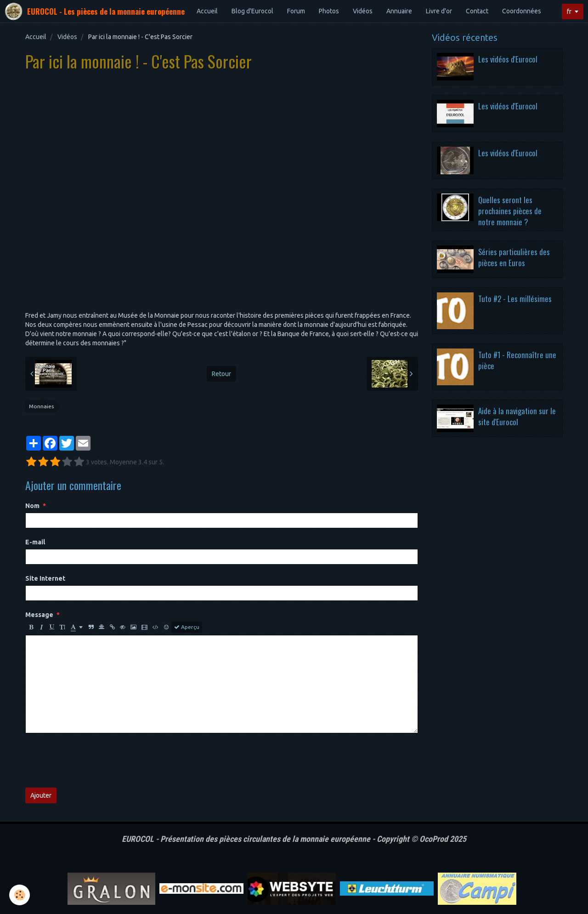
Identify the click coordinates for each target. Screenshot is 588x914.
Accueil (207, 11)
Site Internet (45, 578)
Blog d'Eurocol (252, 11)
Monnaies (41, 406)
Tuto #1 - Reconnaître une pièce (517, 360)
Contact (477, 11)
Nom (32, 506)
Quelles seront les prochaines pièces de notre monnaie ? (510, 211)
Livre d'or (439, 11)
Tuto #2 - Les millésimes (515, 299)
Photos (329, 11)
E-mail (35, 542)
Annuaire (399, 11)
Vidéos (363, 11)
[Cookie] (20, 895)
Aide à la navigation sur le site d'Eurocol (517, 416)
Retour (221, 374)
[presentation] (95, 760)
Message (39, 615)
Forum (296, 11)
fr (569, 11)
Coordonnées (522, 11)
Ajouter (41, 795)
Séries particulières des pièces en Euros (514, 257)
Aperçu (187, 627)
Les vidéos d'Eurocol (508, 59)
